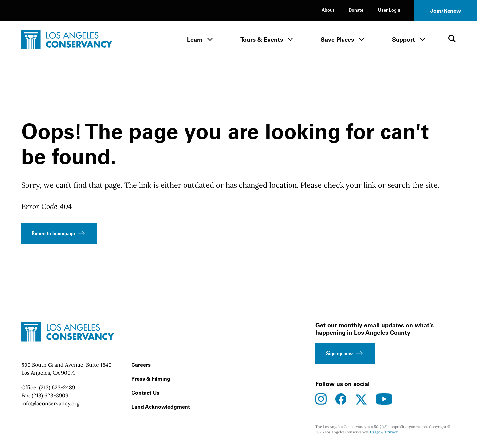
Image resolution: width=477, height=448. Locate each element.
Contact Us (145, 393)
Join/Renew (446, 11)
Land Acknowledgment (161, 407)
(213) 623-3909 (50, 395)
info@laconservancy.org (50, 403)
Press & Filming (151, 379)
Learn (195, 40)
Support (403, 40)
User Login (389, 10)
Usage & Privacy (384, 432)
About (328, 10)
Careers (141, 365)
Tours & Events (262, 40)
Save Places (337, 40)
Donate (356, 10)
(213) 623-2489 (57, 387)
